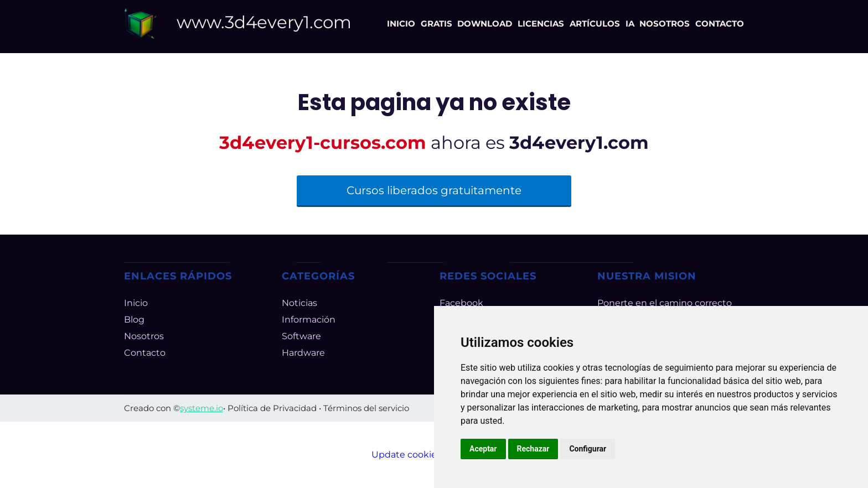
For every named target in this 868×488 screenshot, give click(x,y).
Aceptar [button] (483, 449)
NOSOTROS (665, 24)
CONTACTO (720, 24)
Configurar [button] (588, 449)
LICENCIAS (541, 24)
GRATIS (436, 24)
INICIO (401, 24)
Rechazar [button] (533, 449)
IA (630, 24)
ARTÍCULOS (595, 24)
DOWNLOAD (485, 24)
